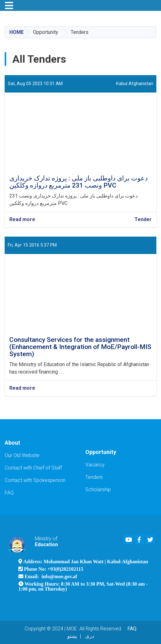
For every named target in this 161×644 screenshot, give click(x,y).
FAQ (9, 493)
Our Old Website (22, 455)
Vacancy (95, 465)
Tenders (94, 477)
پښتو (72, 636)
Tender (143, 219)
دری (90, 636)
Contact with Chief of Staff (33, 468)
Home (17, 32)
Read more (22, 220)
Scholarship (98, 490)
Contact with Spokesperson (35, 480)
